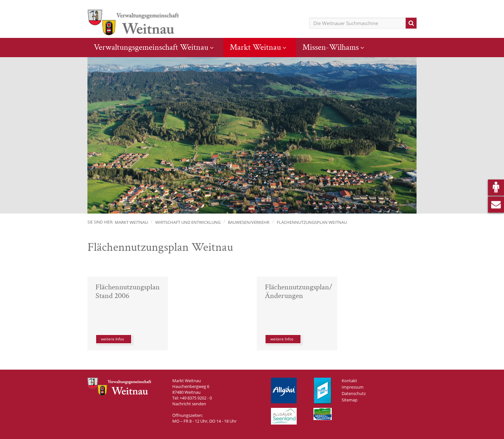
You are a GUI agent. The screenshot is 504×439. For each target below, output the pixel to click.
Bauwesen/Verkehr (249, 222)
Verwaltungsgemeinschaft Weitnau (151, 47)
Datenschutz (354, 393)
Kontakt (349, 381)
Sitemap (350, 400)
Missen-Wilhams (331, 47)
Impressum (353, 387)
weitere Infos (113, 339)
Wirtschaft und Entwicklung (188, 222)
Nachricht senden (189, 404)
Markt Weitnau (255, 47)
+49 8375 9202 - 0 (196, 398)
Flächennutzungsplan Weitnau (312, 222)
